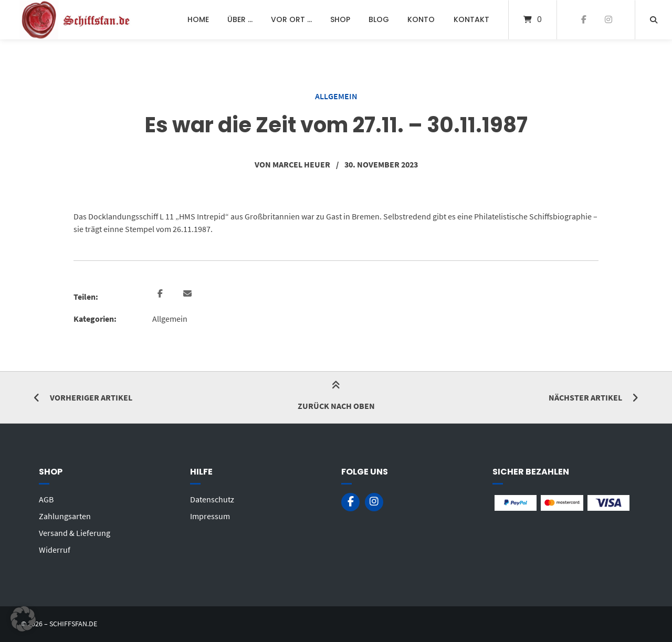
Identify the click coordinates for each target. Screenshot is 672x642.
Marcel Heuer (301, 164)
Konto (421, 19)
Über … (240, 19)
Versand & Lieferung (75, 533)
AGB (46, 499)
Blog (379, 19)
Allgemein (336, 96)
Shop (340, 19)
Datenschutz (212, 499)
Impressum (210, 516)
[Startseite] (77, 20)
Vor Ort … (291, 19)
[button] (161, 294)
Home (198, 19)
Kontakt (471, 19)
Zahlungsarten (65, 516)
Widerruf (55, 550)
